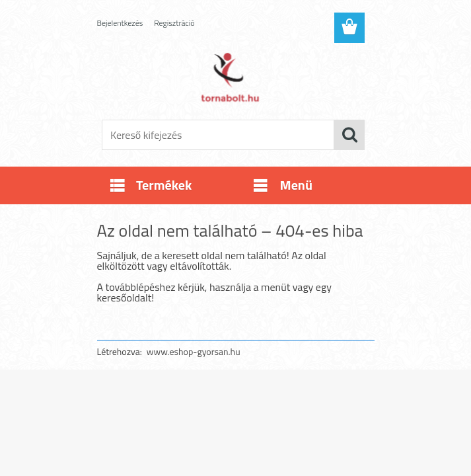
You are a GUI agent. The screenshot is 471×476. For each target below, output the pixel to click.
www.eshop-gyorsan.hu (194, 351)
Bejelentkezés (120, 23)
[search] (349, 135)
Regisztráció (174, 23)
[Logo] (228, 77)
